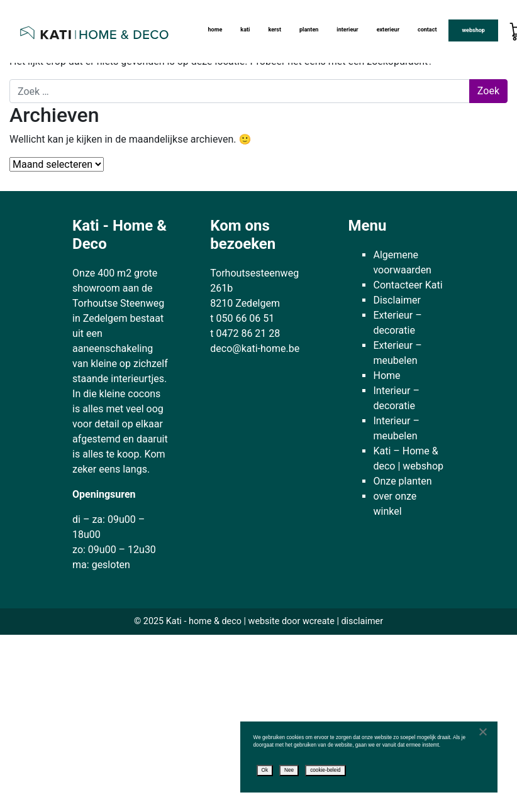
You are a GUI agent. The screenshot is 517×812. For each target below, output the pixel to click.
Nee (289, 770)
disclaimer (362, 621)
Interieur (347, 30)
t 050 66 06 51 (242, 318)
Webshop (473, 30)
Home (215, 30)
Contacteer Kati (408, 285)
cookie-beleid (325, 770)
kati (245, 30)
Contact (427, 30)
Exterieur (388, 30)
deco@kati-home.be (255, 348)
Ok (265, 770)
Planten (309, 30)
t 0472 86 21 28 (245, 333)
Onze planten (402, 481)
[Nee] (482, 732)
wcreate (319, 621)
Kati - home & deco (204, 621)
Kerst (275, 30)
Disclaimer (397, 300)
